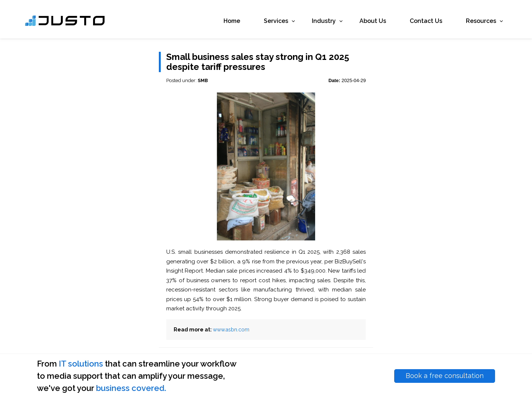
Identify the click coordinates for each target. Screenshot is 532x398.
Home (220, 23)
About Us (361, 23)
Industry (313, 23)
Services (266, 23)
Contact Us (414, 23)
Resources (471, 23)
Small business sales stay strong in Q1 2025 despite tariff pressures (258, 62)
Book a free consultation (445, 376)
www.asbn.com (231, 330)
